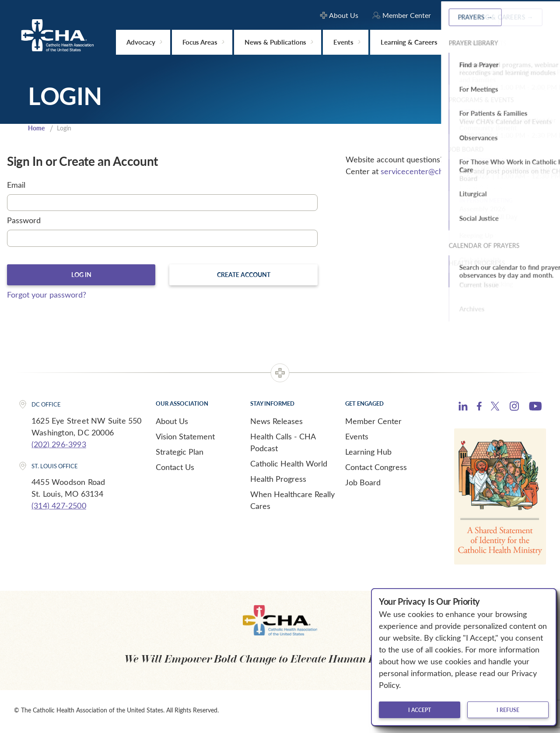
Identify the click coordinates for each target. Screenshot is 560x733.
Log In (81, 276)
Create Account (244, 276)
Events (357, 438)
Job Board (363, 484)
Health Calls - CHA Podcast (283, 444)
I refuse (508, 710)
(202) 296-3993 (59, 446)
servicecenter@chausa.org (426, 172)
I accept (420, 710)
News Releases (276, 423)
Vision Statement (185, 438)
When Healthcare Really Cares (292, 502)
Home (37, 129)
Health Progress (278, 481)
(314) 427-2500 (59, 508)
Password (24, 221)
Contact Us (175, 469)
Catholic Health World (289, 466)
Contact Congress (376, 469)
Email (16, 186)
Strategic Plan (180, 454)
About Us (172, 423)
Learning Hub (368, 454)
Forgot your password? (47, 297)
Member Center (373, 423)
